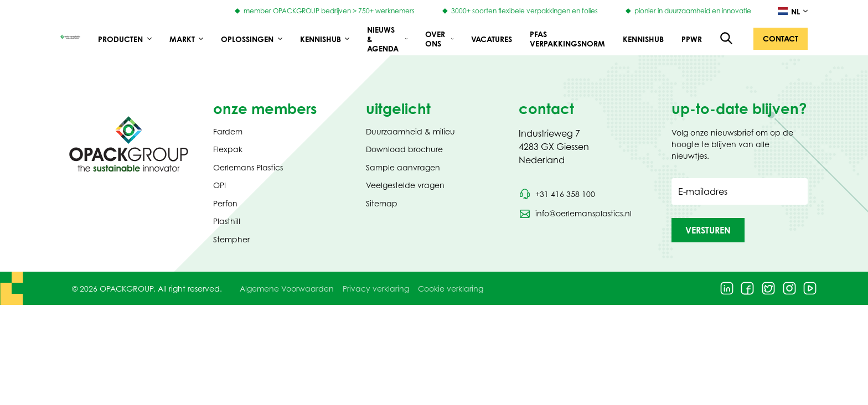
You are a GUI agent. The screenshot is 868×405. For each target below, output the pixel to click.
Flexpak (228, 149)
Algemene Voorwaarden (287, 289)
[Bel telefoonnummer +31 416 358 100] (557, 194)
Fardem (228, 131)
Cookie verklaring (451, 289)
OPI (219, 185)
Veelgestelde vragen (405, 185)
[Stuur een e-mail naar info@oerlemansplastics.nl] (575, 214)
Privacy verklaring (376, 289)
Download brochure (404, 149)
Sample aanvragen (403, 167)
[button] (781, 39)
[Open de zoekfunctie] (727, 39)
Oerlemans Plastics (248, 167)
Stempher (231, 239)
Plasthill (227, 221)
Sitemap (382, 203)
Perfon (225, 203)
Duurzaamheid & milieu (410, 131)
